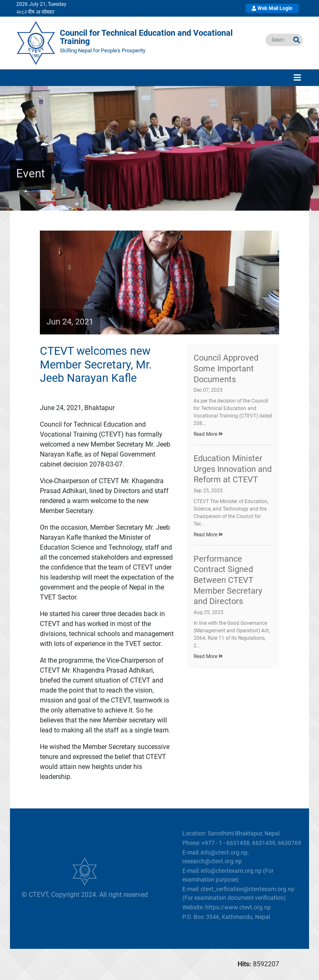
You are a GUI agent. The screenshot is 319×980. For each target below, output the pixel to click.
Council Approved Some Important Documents (226, 368)
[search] (278, 40)
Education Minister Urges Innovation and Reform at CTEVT (233, 469)
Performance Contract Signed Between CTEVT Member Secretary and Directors (228, 580)
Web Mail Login (272, 8)
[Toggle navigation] (297, 78)
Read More (208, 434)
